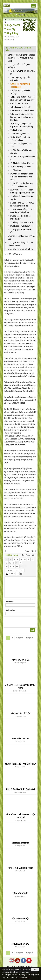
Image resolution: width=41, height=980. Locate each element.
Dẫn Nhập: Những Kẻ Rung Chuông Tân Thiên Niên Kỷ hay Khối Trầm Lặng (21, 58)
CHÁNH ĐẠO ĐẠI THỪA (20, 660)
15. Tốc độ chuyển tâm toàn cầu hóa (21, 152)
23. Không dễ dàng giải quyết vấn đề (22, 198)
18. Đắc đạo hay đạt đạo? (20, 167)
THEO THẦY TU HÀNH (20, 739)
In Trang (5, 551)
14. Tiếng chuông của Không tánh (21, 145)
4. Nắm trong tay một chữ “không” (20, 92)
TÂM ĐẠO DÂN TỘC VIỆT (20, 713)
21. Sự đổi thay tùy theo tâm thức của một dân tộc (21, 185)
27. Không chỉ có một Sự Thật (22, 222)
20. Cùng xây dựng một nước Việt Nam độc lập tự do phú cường (22, 177)
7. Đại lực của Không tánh (20, 107)
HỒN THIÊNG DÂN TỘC (20, 919)
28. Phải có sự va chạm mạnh (22, 226)
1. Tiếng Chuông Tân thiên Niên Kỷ (23, 72)
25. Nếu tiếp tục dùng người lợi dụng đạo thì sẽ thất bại (22, 211)
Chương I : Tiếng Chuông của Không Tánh (19, 66)
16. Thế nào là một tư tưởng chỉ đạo (23, 158)
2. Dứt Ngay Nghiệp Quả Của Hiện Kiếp (21, 79)
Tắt (23, 555)
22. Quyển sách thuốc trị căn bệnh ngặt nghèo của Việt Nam (22, 191)
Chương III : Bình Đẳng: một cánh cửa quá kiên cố (21, 244)
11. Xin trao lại (16, 130)
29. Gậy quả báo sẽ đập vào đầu (21, 231)
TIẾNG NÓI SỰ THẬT (20, 893)
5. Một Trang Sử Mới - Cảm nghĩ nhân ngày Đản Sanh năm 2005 (23, 98)
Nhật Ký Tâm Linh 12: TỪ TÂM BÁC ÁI (20, 789)
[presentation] (22, 622)
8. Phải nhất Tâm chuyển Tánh (22, 110)
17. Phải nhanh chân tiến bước (22, 163)
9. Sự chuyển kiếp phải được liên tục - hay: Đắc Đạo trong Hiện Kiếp (22, 117)
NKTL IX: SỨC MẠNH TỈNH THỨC (20, 868)
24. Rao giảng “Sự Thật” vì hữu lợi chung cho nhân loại (22, 204)
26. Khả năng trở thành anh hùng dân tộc (21, 217)
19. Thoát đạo (16, 170)
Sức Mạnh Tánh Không (20, 843)
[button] (33, 6)
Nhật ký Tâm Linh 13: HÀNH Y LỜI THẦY (20, 764)
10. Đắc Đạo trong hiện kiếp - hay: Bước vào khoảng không (22, 125)
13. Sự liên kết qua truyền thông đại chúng (20, 139)
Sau (19, 20)
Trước (13, 20)
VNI (33, 555)
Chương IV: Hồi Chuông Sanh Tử (20, 249)
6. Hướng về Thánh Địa (19, 103)
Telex (28, 555)
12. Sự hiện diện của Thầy (20, 134)
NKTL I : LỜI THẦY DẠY (20, 944)
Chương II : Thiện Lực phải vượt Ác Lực (21, 237)
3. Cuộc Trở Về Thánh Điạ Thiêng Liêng (20, 85)
